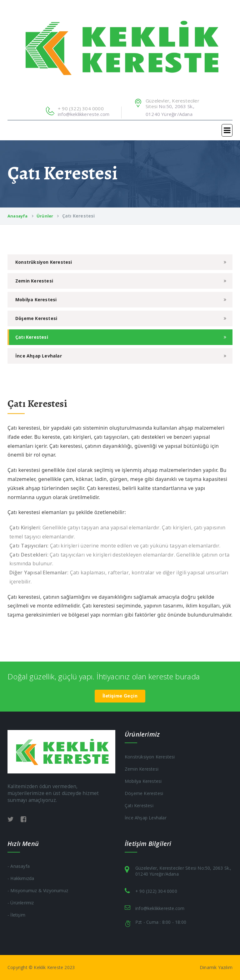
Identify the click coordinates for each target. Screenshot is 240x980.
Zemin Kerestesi (34, 281)
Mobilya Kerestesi (36, 300)
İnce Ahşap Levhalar (39, 356)
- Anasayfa (19, 866)
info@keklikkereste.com (84, 114)
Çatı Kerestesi (32, 337)
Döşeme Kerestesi (36, 318)
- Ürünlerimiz (21, 903)
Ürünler (45, 216)
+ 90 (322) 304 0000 (156, 891)
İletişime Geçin (120, 696)
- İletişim (16, 915)
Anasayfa (18, 216)
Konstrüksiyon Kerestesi (44, 262)
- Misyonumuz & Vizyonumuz (38, 890)
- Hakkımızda (21, 878)
